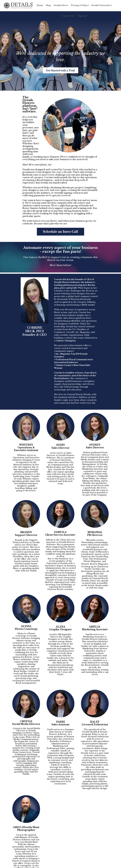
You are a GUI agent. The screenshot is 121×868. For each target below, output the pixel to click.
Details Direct (61, 5)
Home (40, 5)
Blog (48, 5)
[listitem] (60, 464)
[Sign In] (82, 16)
